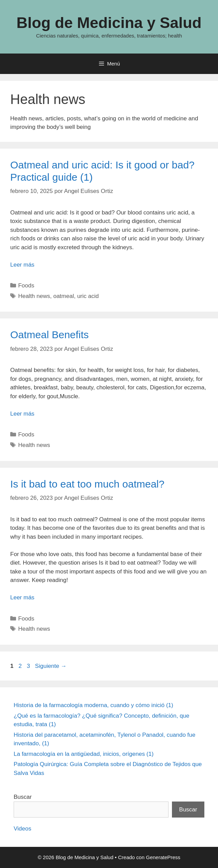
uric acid (88, 296)
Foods (26, 286)
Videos (23, 829)
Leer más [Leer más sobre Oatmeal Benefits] (22, 414)
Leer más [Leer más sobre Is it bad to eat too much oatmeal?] (22, 597)
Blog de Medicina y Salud (109, 23)
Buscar (23, 797)
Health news (34, 296)
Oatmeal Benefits (49, 335)
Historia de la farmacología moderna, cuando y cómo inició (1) (93, 705)
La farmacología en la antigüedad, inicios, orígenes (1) (84, 754)
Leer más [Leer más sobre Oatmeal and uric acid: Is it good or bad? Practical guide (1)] (22, 265)
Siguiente (51, 666)
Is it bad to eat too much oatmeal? (87, 484)
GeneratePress (163, 857)
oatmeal (63, 296)
